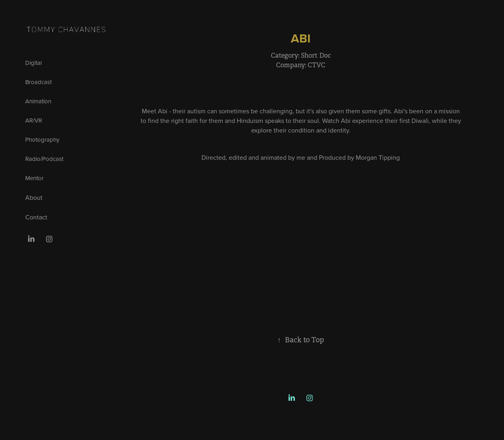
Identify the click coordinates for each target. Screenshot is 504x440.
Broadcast (38, 82)
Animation (38, 101)
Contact (36, 217)
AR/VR (34, 120)
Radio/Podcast (44, 159)
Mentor (34, 178)
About (34, 197)
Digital (33, 63)
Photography (42, 140)
